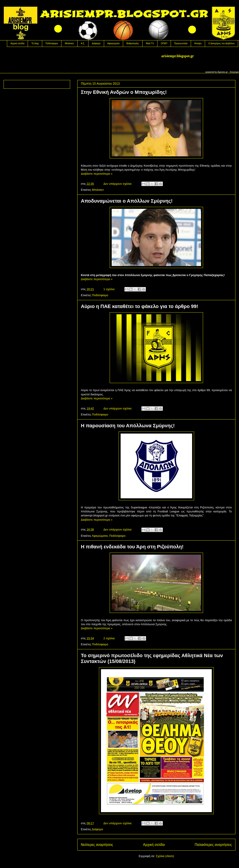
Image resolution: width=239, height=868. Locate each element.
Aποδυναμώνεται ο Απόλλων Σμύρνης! (127, 201)
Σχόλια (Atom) (165, 856)
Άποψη (198, 43)
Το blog (35, 43)
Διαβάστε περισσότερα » (97, 174)
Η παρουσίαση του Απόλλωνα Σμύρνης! (128, 426)
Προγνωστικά (181, 43)
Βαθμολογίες (133, 43)
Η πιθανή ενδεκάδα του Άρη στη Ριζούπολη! (132, 547)
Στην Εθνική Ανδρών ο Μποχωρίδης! (124, 92)
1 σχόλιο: (110, 289)
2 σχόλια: (110, 638)
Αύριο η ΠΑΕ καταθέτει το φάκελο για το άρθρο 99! (139, 306)
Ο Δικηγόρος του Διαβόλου (222, 43)
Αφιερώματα (113, 43)
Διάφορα (96, 43)
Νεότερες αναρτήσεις (97, 845)
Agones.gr (223, 72)
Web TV (150, 43)
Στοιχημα (234, 72)
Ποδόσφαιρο (52, 43)
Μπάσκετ (69, 43)
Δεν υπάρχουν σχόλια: (118, 184)
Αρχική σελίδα (17, 43)
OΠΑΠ (164, 43)
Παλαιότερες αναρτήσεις (213, 845)
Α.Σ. (83, 43)
